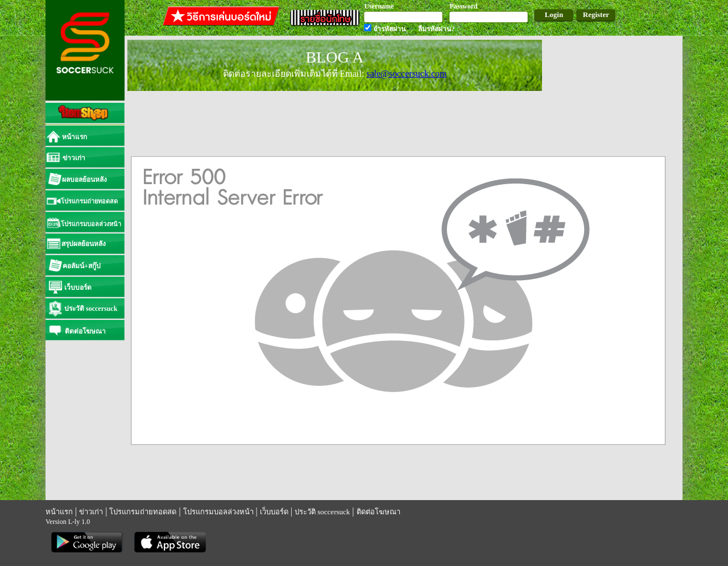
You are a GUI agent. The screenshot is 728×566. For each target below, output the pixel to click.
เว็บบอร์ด (274, 512)
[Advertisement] (614, 205)
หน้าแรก (59, 512)
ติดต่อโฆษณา (379, 512)
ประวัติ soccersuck (322, 512)
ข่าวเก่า (91, 512)
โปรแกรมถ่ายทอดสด (143, 512)
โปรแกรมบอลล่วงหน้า (218, 512)
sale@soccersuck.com (406, 74)
